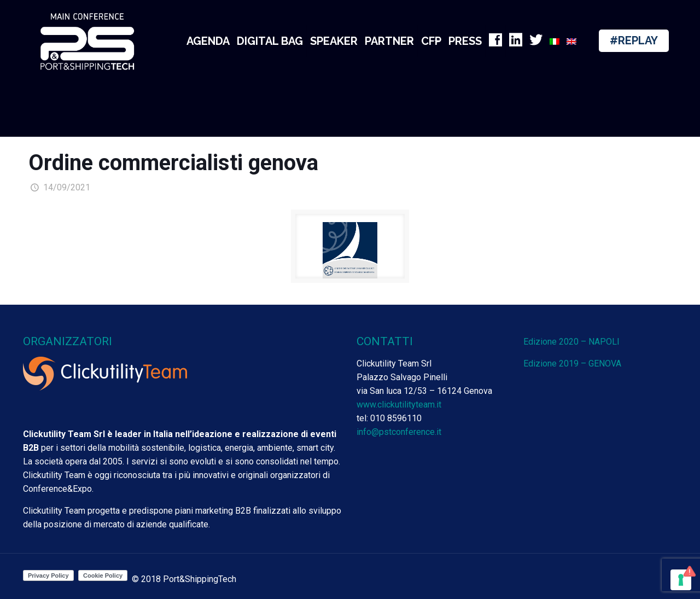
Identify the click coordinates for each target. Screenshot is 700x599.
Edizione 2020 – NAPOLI (571, 342)
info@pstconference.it (399, 432)
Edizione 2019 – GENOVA (572, 364)
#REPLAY (634, 40)
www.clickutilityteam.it (399, 405)
